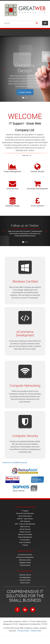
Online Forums (25, 583)
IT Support (25, 511)
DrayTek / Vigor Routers (25, 519)
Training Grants (25, 565)
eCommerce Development (38, 185)
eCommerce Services (25, 555)
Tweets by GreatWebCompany (15, 462)
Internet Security (38, 168)
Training (25, 545)
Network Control (25, 580)
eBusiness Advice (25, 560)
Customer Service (25, 575)
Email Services (13, 185)
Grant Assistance (25, 542)
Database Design (13, 202)
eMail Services (25, 526)
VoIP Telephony (25, 521)
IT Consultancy (25, 540)
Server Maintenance (25, 516)
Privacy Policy (23, 631)
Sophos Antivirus (25, 532)
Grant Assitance (38, 202)
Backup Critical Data (25, 534)
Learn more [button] (25, 92)
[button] (4, 69)
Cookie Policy (36, 631)
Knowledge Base (25, 577)
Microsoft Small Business (25, 513)
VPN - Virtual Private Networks (25, 524)
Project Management (13, 168)
